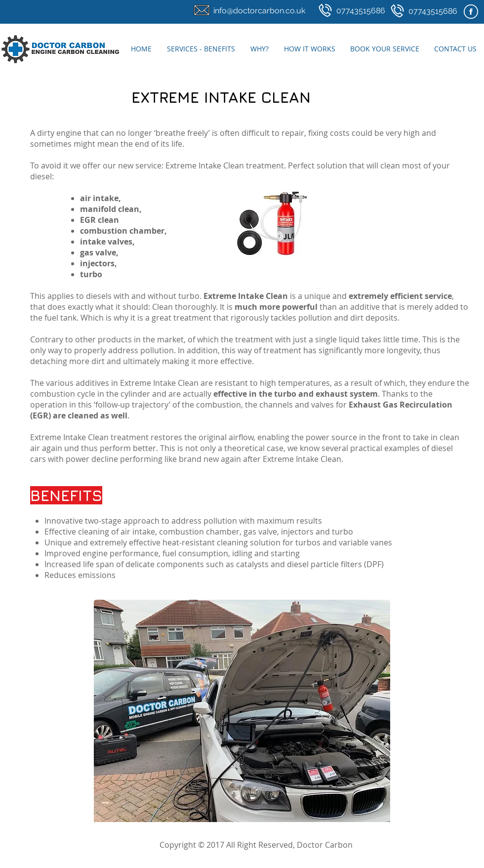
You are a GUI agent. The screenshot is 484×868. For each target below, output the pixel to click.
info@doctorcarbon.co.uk (259, 11)
